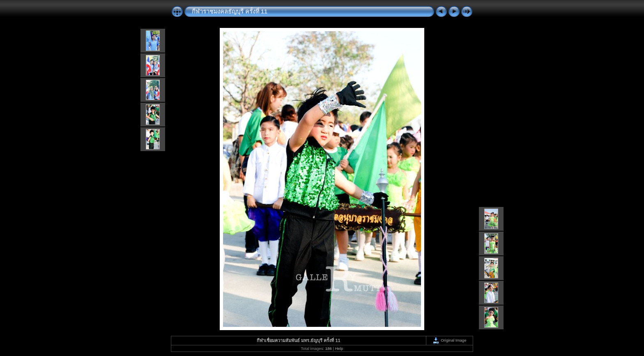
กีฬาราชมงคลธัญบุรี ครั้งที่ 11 (230, 11)
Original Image (449, 340)
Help (339, 348)
